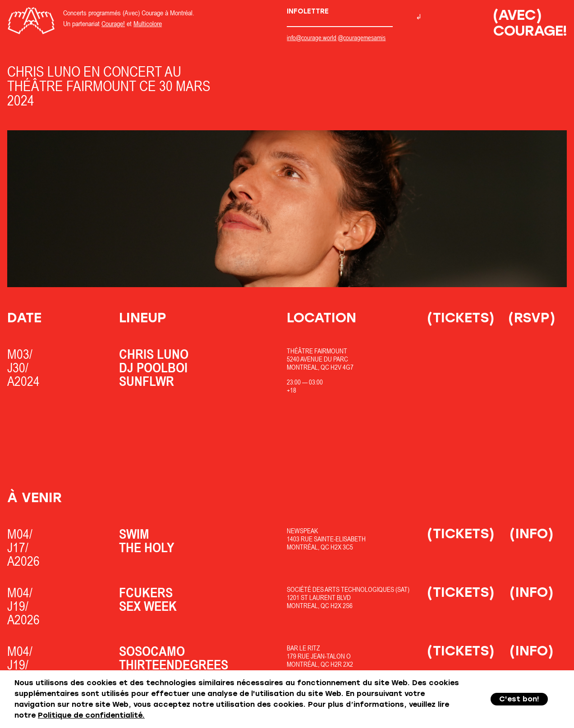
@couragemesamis (362, 38)
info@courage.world (312, 38)
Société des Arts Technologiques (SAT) (348, 589)
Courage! (113, 23)
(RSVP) (532, 318)
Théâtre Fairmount (317, 351)
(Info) (532, 533)
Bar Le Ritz (303, 648)
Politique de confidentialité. (91, 715)
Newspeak (302, 531)
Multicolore (148, 23)
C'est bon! (519, 699)
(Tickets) (461, 318)
